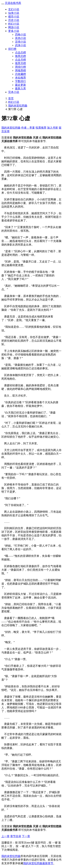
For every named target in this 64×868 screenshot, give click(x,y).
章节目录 (16, 836)
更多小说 (14, 31)
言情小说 (20, 42)
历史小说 (14, 20)
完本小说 (14, 92)
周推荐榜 (20, 70)
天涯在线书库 (13, 3)
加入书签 (53, 128)
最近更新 (20, 85)
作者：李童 (28, 128)
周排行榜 (20, 67)
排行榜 (12, 49)
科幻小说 (14, 24)
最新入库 (20, 88)
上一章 (5, 836)
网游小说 (14, 27)
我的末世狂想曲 (18, 106)
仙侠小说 (14, 13)
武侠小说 (20, 45)
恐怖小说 (20, 35)
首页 (11, 98)
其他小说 (20, 38)
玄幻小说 (14, 9)
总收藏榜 (20, 74)
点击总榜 (20, 52)
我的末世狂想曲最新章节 (38, 863)
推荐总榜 (20, 56)
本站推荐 (20, 78)
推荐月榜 (20, 63)
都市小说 (14, 17)
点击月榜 (20, 60)
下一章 (26, 836)
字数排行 (20, 81)
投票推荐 (41, 128)
